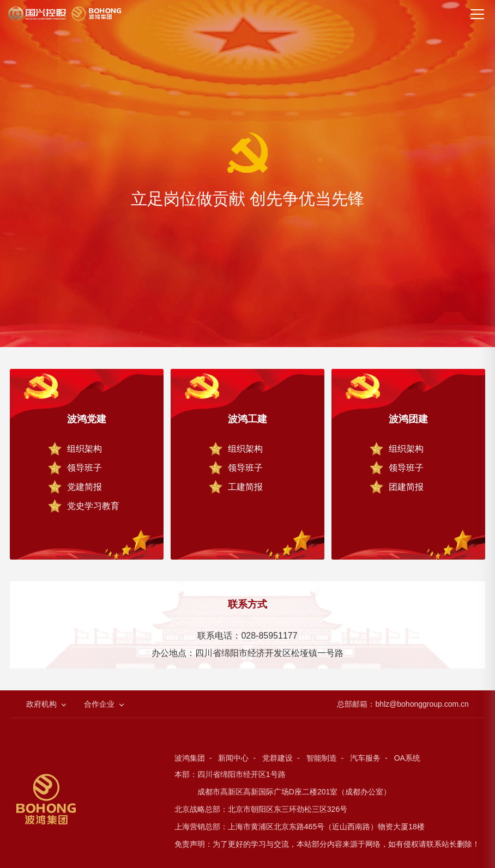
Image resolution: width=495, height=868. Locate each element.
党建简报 (84, 487)
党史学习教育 (93, 506)
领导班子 (84, 468)
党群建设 (277, 758)
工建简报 (245, 487)
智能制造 (322, 758)
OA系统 (407, 758)
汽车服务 (365, 758)
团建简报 (406, 487)
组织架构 (84, 449)
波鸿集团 (190, 758)
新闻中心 (233, 758)
